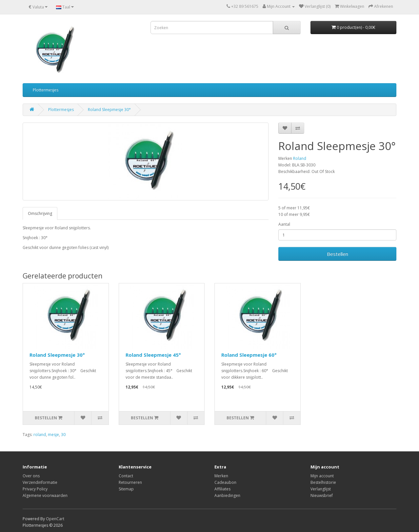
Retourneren (130, 482)
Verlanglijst (321, 489)
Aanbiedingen (227, 495)
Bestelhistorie (323, 482)
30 (63, 435)
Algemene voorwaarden (45, 495)
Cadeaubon (225, 482)
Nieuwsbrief (322, 495)
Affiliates (222, 489)
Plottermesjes (46, 90)
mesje (53, 435)
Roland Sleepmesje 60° (249, 355)
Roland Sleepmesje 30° (109, 110)
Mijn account (322, 476)
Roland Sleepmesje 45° (153, 355)
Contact (126, 476)
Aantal (284, 224)
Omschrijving (40, 213)
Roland (300, 158)
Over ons (31, 476)
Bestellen (338, 254)
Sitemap (126, 489)
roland (40, 435)
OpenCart (55, 519)
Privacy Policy (35, 489)
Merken (221, 476)
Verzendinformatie (40, 482)
